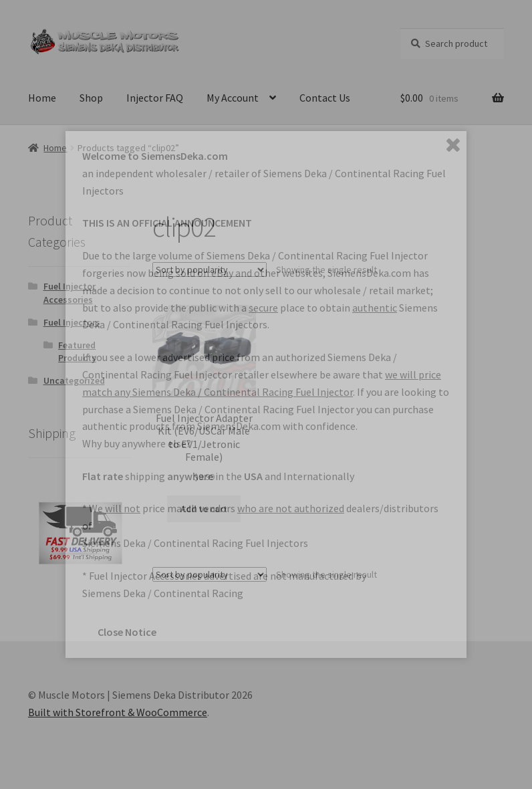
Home (42, 98)
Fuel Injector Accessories (70, 293)
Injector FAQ (155, 98)
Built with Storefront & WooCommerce (118, 712)
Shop (91, 98)
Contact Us (325, 98)
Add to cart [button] (204, 509)
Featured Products (77, 352)
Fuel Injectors (72, 322)
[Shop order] (210, 269)
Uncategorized (74, 380)
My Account (233, 98)
